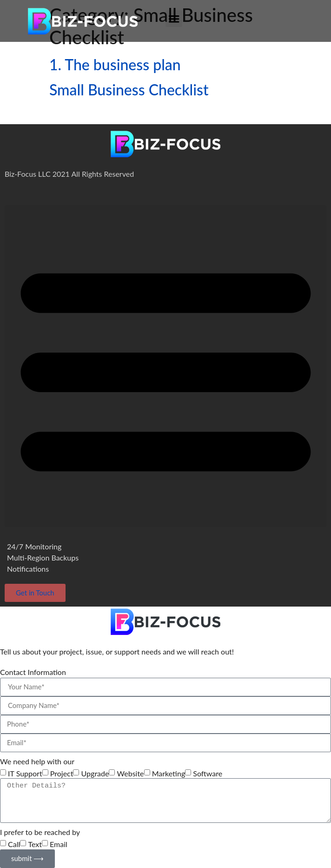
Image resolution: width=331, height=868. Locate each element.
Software (208, 774)
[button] (174, 19)
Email (59, 844)
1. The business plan (115, 64)
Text (35, 844)
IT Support (25, 774)
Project (62, 774)
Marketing (169, 774)
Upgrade (95, 774)
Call (14, 844)
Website (131, 774)
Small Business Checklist (129, 90)
